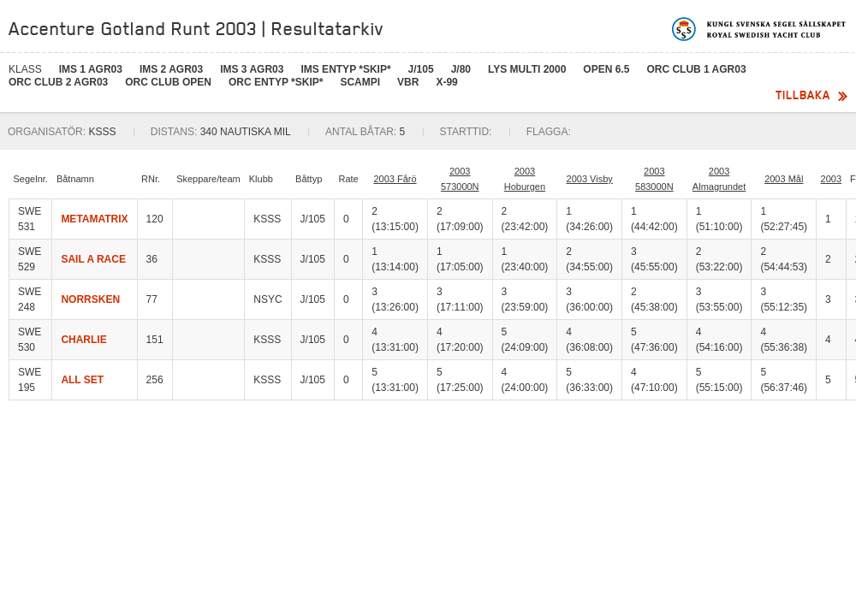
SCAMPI (360, 82)
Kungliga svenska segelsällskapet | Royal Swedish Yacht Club (760, 29)
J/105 (421, 69)
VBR (408, 82)
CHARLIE (83, 340)
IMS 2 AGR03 (171, 69)
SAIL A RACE (93, 259)
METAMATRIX (94, 219)
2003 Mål (784, 179)
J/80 (461, 69)
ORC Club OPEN (168, 82)
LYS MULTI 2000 (527, 69)
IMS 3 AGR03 (252, 69)
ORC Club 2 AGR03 (58, 82)
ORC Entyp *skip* (276, 82)
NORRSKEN (90, 299)
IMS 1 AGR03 (91, 69)
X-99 (446, 82)
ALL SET (82, 380)
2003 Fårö (395, 179)
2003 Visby (590, 179)
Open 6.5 (606, 69)
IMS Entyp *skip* (345, 69)
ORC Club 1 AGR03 (696, 69)
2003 (831, 179)
